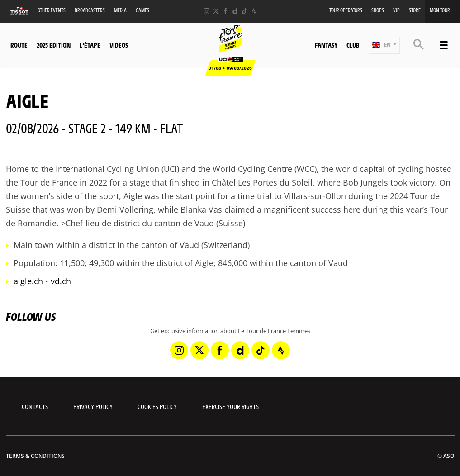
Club (353, 45)
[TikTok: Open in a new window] (244, 11)
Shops (378, 10)
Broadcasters (90, 10)
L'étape (90, 45)
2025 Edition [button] (54, 45)
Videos (119, 45)
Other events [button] (52, 10)
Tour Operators (346, 10)
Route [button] (19, 45)
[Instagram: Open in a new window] (206, 11)
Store (415, 10)
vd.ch (61, 281)
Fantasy (326, 45)
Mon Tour (440, 10)
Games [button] (142, 10)
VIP (396, 10)
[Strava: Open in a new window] (254, 11)
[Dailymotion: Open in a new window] (235, 11)
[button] (384, 45)
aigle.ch (28, 281)
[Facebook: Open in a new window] (225, 11)
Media (120, 10)
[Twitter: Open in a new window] (216, 11)
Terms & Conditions (35, 456)
